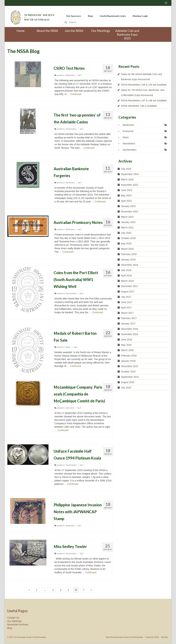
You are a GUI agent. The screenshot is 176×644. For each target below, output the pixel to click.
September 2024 (130, 174)
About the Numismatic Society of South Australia (125, 637)
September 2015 (130, 377)
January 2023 (128, 206)
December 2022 (130, 212)
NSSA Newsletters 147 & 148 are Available (144, 101)
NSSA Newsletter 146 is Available (139, 106)
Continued (76, 94)
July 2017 (126, 297)
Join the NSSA (74, 31)
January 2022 (128, 222)
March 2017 (127, 313)
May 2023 (126, 196)
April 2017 (126, 308)
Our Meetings (101, 31)
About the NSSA (47, 31)
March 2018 (127, 281)
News (68, 347)
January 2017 (128, 324)
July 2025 (126, 169)
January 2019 (128, 260)
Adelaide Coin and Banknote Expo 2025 (127, 34)
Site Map (164, 637)
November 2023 (130, 185)
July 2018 (126, 270)
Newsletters (129, 144)
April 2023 (126, 201)
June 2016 (127, 340)
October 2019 (128, 238)
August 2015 (128, 382)
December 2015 (130, 366)
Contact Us (13, 618)
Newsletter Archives (18, 625)
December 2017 (130, 286)
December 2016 (130, 329)
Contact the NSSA (152, 637)
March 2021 (127, 228)
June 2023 (127, 190)
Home (21, 31)
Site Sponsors (74, 16)
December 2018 (130, 265)
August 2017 (128, 292)
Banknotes (70, 75)
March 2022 (127, 217)
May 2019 (126, 244)
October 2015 (128, 372)
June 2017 (127, 302)
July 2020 (126, 233)
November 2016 (130, 334)
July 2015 (126, 388)
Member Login (140, 16)
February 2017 (129, 318)
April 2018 (126, 276)
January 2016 (128, 361)
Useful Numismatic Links (113, 16)
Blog (90, 16)
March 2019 (127, 249)
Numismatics (71, 129)
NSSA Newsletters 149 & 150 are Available (144, 85)
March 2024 (127, 180)
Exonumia (70, 408)
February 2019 (129, 254)
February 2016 (129, 356)
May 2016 (126, 345)
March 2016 (127, 350)
